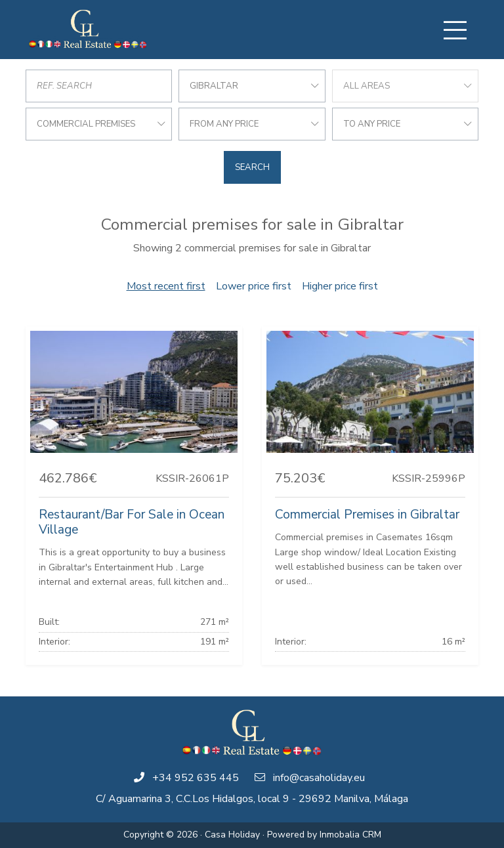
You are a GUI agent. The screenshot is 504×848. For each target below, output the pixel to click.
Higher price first (340, 286)
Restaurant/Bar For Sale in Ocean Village (132, 522)
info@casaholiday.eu (319, 778)
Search (252, 167)
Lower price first (254, 286)
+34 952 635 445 (196, 778)
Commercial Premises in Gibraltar (367, 515)
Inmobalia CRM (350, 835)
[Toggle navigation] (455, 30)
